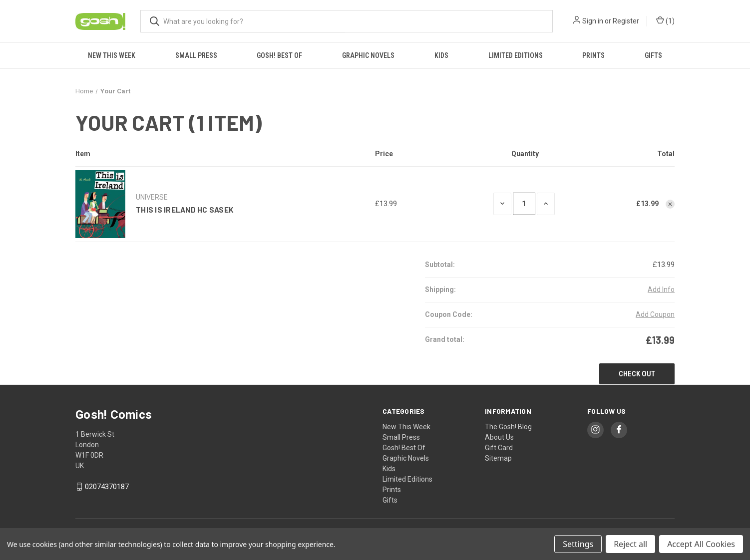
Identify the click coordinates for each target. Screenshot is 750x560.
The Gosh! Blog (508, 427)
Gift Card (499, 448)
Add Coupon (655, 314)
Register (626, 21)
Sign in (593, 21)
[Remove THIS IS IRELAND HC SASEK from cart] (670, 204)
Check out (637, 374)
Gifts (653, 55)
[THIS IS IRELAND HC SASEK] (524, 204)
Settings (578, 544)
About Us (499, 437)
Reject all (630, 544)
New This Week (112, 55)
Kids (441, 55)
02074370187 (107, 487)
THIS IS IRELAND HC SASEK (185, 210)
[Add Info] (661, 290)
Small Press (196, 55)
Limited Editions (516, 55)
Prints (593, 55)
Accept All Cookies (701, 544)
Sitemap (498, 458)
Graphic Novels (368, 55)
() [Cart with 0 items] (665, 21)
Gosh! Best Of (279, 55)
